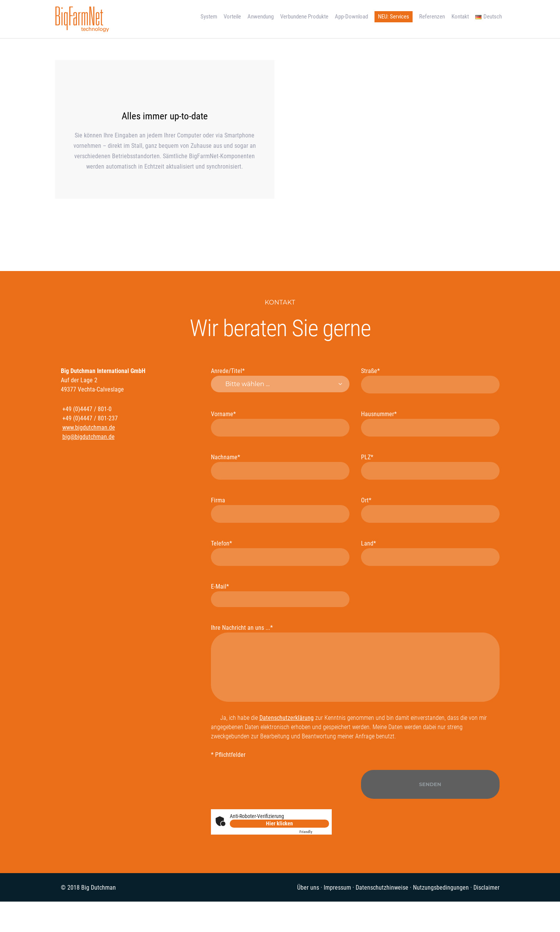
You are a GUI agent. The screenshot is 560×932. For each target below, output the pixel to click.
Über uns (308, 888)
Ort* (430, 510)
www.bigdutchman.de (89, 428)
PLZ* (430, 467)
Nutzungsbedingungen (441, 888)
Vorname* (280, 423)
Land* (430, 553)
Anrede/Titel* (280, 380)
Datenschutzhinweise (382, 888)
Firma (280, 510)
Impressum (337, 888)
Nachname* (280, 467)
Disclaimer (486, 888)
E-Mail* (280, 595)
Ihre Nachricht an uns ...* (355, 663)
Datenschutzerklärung (287, 718)
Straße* (430, 380)
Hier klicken (279, 823)
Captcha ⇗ (314, 832)
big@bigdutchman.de (89, 437)
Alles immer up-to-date (165, 116)
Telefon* (280, 553)
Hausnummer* (430, 423)
